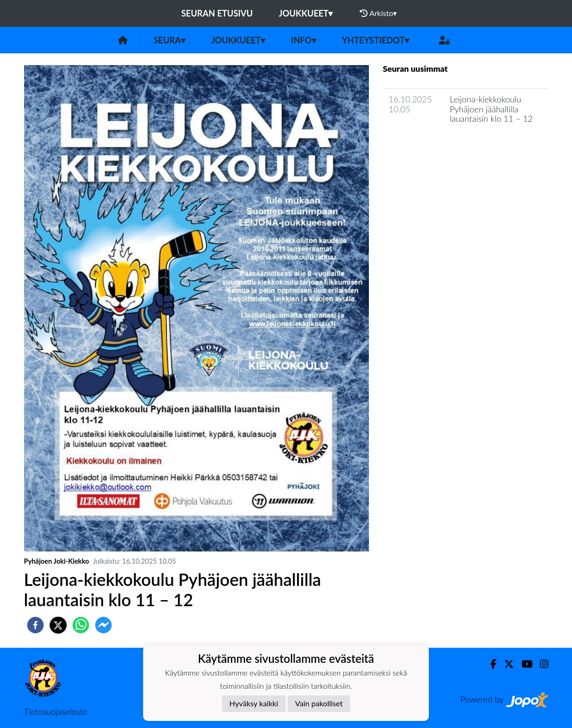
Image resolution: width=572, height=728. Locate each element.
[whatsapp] (81, 625)
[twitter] (58, 625)
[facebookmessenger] (103, 625)
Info (303, 40)
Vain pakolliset (319, 703)
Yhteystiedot (376, 40)
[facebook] (35, 625)
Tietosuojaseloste (56, 711)
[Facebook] (490, 664)
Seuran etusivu (217, 13)
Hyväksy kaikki (254, 703)
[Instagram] (540, 664)
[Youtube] (523, 664)
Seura (169, 40)
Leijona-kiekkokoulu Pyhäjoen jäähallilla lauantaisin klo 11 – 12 (491, 109)
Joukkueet (306, 13)
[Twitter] (505, 664)
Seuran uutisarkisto (425, 146)
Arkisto (378, 13)
